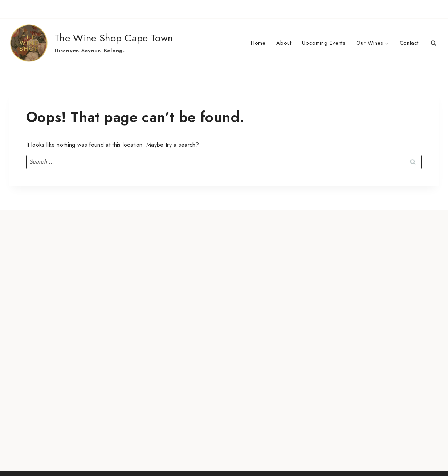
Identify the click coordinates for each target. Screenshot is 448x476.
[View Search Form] (433, 43)
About (284, 43)
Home (258, 43)
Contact (409, 43)
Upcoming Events (324, 43)
